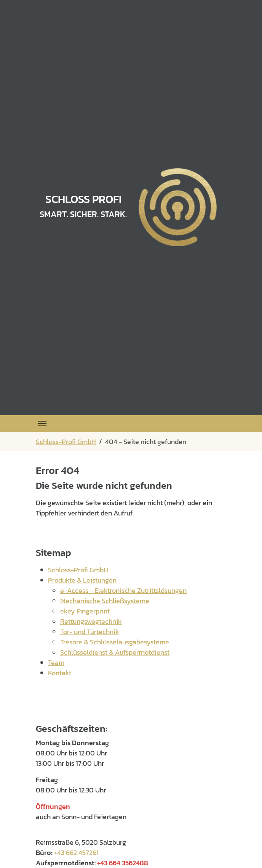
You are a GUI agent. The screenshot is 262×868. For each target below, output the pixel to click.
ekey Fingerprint (85, 611)
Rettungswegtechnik (91, 621)
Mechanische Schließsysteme (105, 601)
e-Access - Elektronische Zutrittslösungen (123, 590)
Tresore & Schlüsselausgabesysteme (115, 642)
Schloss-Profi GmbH (78, 570)
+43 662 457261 (76, 853)
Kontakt (60, 673)
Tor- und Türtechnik (90, 632)
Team (56, 663)
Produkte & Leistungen (82, 580)
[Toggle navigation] (42, 424)
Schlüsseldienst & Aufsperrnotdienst (115, 652)
